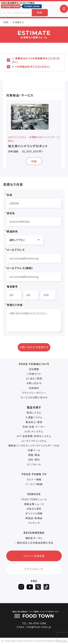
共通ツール (34, 450)
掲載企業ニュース (34, 504)
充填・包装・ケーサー (34, 427)
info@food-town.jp (39, 627)
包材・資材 (34, 460)
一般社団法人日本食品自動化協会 (34, 543)
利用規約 (34, 388)
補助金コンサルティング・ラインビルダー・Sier (34, 445)
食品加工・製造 (34, 422)
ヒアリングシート (34, 569)
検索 (40, 12)
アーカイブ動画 (34, 484)
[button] (64, 9)
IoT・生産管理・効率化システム (34, 436)
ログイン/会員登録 (34, 556)
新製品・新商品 (34, 518)
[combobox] (16, 13)
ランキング (34, 523)
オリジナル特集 (34, 513)
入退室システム (34, 417)
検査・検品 (34, 455)
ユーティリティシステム (34, 441)
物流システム (34, 413)
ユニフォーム (34, 464)
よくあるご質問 (34, 378)
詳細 (34, 161)
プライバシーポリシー (34, 393)
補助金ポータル (34, 538)
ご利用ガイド (34, 374)
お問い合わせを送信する (34, 347)
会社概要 (34, 369)
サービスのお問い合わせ (34, 397)
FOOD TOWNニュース (34, 499)
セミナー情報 (34, 479)
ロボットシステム (34, 431)
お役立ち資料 (34, 509)
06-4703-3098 (37, 623)
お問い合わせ (34, 383)
